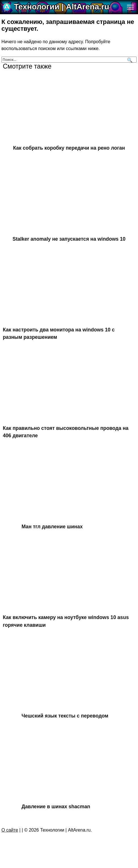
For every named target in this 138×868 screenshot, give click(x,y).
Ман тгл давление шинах (52, 526)
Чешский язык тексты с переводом (65, 716)
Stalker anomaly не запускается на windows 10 (69, 239)
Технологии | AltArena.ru (61, 7)
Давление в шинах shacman (56, 807)
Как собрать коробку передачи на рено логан (69, 148)
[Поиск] (129, 60)
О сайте (10, 830)
